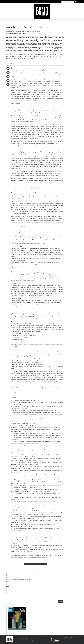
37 (58, 304)
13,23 (24, 233)
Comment (9, 586)
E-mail (8, 576)
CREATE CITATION (41, 564)
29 (36, 264)
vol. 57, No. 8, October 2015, (19, 31)
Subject (8, 582)
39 (46, 341)
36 (42, 293)
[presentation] (16, 597)
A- (9, 88)
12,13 (17, 204)
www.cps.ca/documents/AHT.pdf (18, 432)
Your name (9, 571)
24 (32, 240)
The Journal (30, 21)
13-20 (58, 206)
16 (38, 220)
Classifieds (40, 21)
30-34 (40, 271)
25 (42, 242)
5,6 (38, 143)
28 (59, 262)
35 (35, 281)
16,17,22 (23, 226)
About (21, 21)
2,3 (51, 127)
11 (25, 186)
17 (54, 222)
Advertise (62, 21)
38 (30, 317)
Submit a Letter (29, 564)
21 (29, 213)
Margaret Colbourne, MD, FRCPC (16, 33)
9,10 (29, 182)
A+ (7, 88)
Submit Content (51, 21)
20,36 (16, 289)
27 (24, 260)
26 (15, 256)
